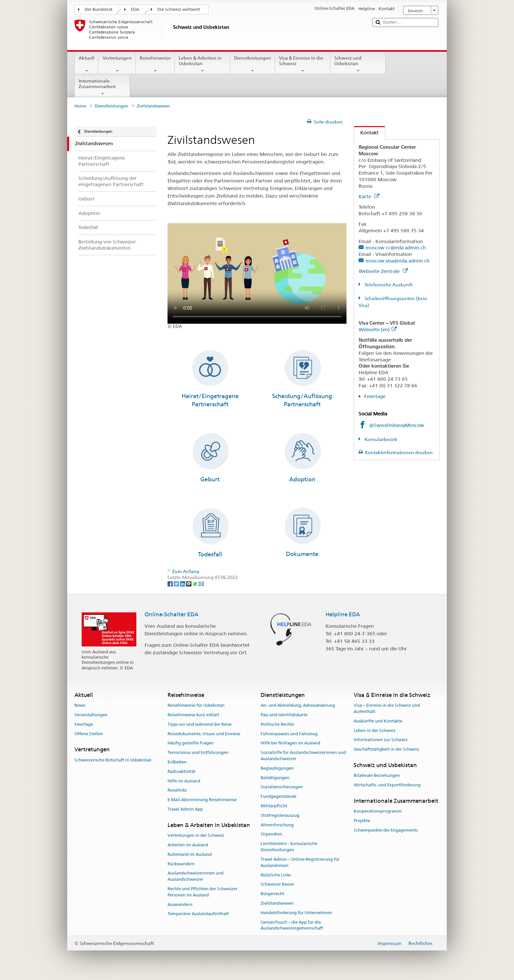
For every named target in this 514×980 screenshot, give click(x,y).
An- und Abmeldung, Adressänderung (298, 705)
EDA (135, 9)
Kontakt (366, 133)
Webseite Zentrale (383, 271)
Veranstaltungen (91, 715)
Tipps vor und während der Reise (199, 724)
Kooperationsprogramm (378, 811)
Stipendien (271, 834)
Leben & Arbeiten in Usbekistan (202, 64)
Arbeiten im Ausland (188, 845)
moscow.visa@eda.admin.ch (397, 261)
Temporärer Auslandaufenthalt (198, 914)
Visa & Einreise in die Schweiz (303, 64)
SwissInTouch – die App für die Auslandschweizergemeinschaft (292, 925)
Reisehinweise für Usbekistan (196, 705)
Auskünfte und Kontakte (378, 721)
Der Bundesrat (99, 9)
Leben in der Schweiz (375, 730)
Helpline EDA (343, 614)
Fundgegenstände (278, 796)
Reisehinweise (155, 64)
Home (80, 106)
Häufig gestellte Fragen (191, 743)
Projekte (362, 821)
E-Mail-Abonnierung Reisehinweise (202, 800)
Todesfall (210, 554)
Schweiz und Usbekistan (358, 64)
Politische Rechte (277, 724)
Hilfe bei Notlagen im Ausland (290, 743)
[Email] (201, 584)
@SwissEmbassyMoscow (397, 425)
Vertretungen (117, 64)
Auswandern (180, 904)
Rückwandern (181, 864)
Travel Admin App (185, 809)
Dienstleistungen (253, 64)
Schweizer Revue (277, 884)
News (80, 705)
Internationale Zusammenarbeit (102, 87)
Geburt (210, 479)
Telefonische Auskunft (388, 285)
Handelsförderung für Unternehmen (296, 913)
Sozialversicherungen (282, 787)
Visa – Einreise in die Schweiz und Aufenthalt (387, 708)
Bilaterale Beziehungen (377, 776)
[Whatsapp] (196, 584)
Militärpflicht (274, 806)
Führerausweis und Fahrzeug (289, 734)
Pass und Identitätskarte (284, 715)
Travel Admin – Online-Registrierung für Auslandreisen (300, 862)
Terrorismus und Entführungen (198, 752)
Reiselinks (177, 790)
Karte (369, 196)
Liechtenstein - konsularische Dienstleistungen (289, 847)
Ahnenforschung (277, 825)
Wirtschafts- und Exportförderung (387, 785)
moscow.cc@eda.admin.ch (396, 248)
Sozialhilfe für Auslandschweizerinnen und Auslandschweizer (303, 756)
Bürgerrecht (272, 894)
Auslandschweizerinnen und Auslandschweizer (196, 876)
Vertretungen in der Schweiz (196, 835)
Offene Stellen (89, 734)
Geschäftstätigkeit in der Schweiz (386, 749)
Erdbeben (177, 762)
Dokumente (302, 554)
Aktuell (87, 64)
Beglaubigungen (277, 768)
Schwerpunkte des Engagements (386, 830)
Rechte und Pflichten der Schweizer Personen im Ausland (202, 892)
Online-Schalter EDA (171, 614)
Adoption (302, 479)
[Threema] (189, 584)
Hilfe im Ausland (184, 781)
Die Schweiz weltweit (179, 9)
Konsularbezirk (380, 439)
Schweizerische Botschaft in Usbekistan (113, 760)
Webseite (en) (378, 329)
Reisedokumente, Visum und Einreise (204, 734)
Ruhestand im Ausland (190, 854)
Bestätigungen (275, 778)
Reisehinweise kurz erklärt (193, 715)
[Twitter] (177, 584)
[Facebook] (171, 584)
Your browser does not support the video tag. (257, 273)
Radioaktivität (181, 771)
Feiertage (375, 396)
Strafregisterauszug (280, 815)
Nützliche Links (276, 875)
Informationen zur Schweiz (381, 740)
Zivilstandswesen (277, 903)
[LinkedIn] (183, 584)
